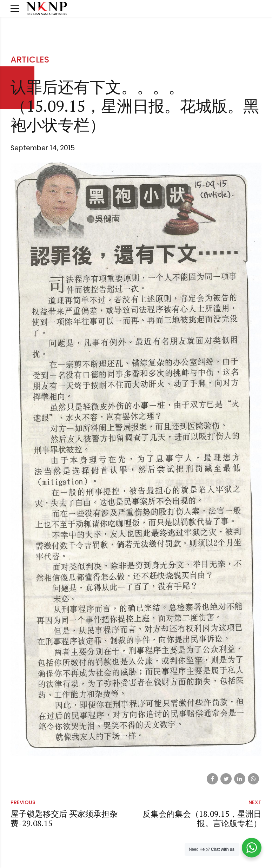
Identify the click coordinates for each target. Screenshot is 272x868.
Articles (30, 60)
